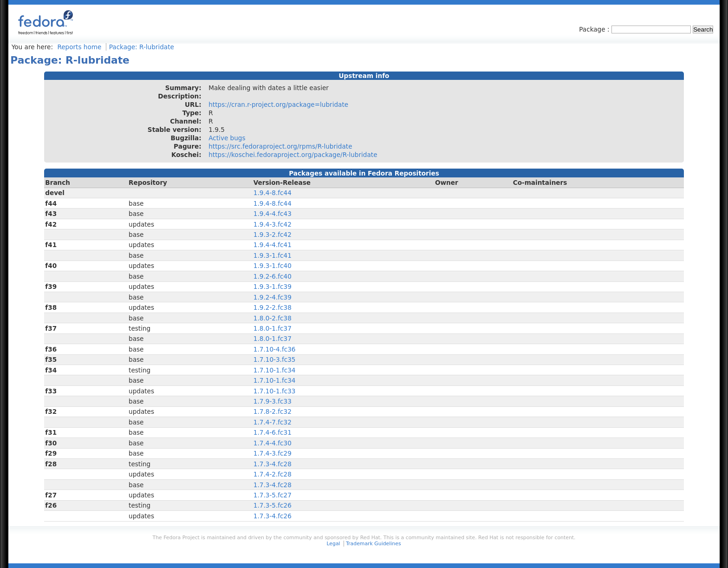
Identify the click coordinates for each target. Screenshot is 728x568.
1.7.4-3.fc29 (273, 453)
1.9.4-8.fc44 (273, 193)
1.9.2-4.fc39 (273, 297)
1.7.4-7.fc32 (273, 422)
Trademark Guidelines (373, 544)
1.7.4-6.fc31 (273, 432)
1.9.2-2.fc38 (273, 307)
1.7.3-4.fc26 (273, 516)
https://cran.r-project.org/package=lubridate (278, 104)
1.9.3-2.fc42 (273, 235)
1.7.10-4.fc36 (275, 349)
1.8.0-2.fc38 (273, 318)
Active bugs (227, 138)
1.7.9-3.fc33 (273, 401)
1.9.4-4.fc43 (273, 214)
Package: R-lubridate (142, 47)
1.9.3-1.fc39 (273, 287)
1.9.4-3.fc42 (273, 224)
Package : (595, 29)
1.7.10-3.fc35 (275, 359)
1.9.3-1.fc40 (273, 266)
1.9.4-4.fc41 (273, 245)
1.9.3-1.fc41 (273, 255)
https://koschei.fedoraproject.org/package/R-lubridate (293, 155)
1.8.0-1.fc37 (273, 328)
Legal (333, 544)
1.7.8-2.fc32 (273, 411)
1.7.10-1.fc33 (275, 391)
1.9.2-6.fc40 (273, 276)
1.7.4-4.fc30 (273, 443)
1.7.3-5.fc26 (273, 505)
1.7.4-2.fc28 (273, 474)
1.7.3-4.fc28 (273, 464)
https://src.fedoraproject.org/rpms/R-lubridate (280, 146)
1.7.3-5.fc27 (273, 495)
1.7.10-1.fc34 (275, 370)
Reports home (79, 47)
